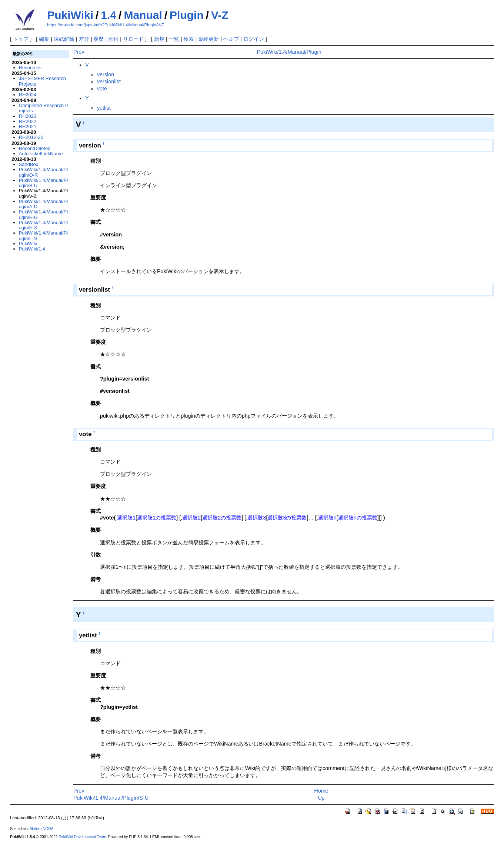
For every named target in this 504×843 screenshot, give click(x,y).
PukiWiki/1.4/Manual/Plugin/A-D (43, 204)
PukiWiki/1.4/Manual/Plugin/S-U (111, 798)
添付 (113, 39)
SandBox (29, 164)
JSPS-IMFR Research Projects (42, 81)
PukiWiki (70, 15)
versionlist (109, 82)
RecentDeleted (35, 148)
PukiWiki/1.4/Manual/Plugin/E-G (43, 214)
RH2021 (28, 127)
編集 (44, 39)
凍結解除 (64, 39)
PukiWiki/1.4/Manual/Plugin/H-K (43, 225)
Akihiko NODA (41, 829)
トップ (21, 39)
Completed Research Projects (44, 108)
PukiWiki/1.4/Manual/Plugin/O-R (43, 172)
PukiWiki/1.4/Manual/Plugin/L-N (43, 235)
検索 (188, 39)
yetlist (104, 108)
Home (321, 791)
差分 (84, 39)
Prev (79, 52)
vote (102, 89)
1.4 (109, 15)
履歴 (99, 39)
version (106, 74)
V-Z (220, 15)
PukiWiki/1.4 (32, 249)
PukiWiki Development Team (82, 837)
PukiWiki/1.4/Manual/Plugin (289, 52)
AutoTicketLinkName (41, 154)
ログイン (254, 39)
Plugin (187, 15)
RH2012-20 (31, 137)
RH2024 (28, 95)
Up (321, 798)
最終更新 (208, 39)
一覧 (174, 39)
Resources (30, 68)
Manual (143, 15)
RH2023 (28, 116)
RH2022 (28, 121)
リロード (133, 39)
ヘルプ (231, 39)
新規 (159, 39)
